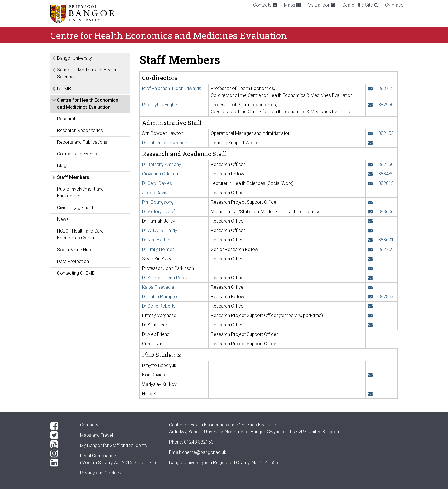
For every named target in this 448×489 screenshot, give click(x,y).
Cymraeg (394, 5)
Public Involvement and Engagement (80, 192)
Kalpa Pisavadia (158, 287)
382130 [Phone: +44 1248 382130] (386, 164)
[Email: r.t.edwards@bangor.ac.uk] (370, 88)
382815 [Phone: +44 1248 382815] (386, 183)
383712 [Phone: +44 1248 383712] (386, 88)
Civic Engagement (75, 208)
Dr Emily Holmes (158, 249)
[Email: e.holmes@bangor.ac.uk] (370, 249)
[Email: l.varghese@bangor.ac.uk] (370, 315)
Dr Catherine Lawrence (165, 143)
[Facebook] (61, 426)
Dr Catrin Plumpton (161, 297)
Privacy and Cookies (101, 473)
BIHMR (64, 88)
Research (67, 119)
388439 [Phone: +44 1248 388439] (386, 174)
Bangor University (75, 58)
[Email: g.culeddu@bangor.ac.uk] (370, 174)
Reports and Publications (82, 142)
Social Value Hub (74, 250)
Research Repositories (80, 130)
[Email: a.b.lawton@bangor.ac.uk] (370, 133)
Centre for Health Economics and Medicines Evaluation (88, 104)
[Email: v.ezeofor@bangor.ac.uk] (370, 212)
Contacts (265, 5)
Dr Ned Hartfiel (157, 240)
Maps (292, 5)
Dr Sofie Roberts (159, 306)
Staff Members (73, 177)
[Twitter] (61, 435)
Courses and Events (77, 154)
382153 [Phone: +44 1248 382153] (386, 133)
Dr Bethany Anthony (162, 164)
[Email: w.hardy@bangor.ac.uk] (370, 230)
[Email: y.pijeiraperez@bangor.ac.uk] (370, 278)
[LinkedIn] (61, 463)
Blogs (63, 166)
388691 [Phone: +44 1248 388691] (386, 240)
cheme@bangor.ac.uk (204, 452)
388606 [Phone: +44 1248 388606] (386, 212)
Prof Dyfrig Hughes (161, 105)
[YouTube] (61, 444)
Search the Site (360, 5)
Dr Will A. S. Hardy (160, 230)
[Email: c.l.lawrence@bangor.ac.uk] (370, 143)
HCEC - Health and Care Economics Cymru (80, 234)
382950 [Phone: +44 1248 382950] (386, 105)
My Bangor (322, 5)
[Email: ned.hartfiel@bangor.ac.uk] (370, 240)
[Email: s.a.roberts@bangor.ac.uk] (370, 306)
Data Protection (73, 261)
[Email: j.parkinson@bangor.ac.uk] (370, 268)
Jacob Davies (156, 193)
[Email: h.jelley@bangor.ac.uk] (370, 221)
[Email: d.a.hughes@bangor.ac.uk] (370, 105)
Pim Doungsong (158, 202)
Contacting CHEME (76, 273)
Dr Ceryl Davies (157, 183)
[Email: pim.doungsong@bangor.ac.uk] (370, 202)
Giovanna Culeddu (160, 174)
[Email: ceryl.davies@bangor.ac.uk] (370, 183)
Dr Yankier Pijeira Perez (165, 278)
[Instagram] (61, 454)
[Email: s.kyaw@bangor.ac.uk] (370, 259)
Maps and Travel (96, 435)
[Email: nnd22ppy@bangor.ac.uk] (370, 375)
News (63, 219)
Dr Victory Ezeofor (160, 212)
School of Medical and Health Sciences (87, 73)
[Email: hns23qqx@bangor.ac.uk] (370, 394)
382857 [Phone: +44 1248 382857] (386, 297)
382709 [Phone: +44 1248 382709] (386, 249)
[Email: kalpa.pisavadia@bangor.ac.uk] (370, 287)
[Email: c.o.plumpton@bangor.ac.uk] (370, 297)
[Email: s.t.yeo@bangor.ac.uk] (370, 325)
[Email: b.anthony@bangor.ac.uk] (370, 164)
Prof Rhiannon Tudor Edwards (172, 88)
